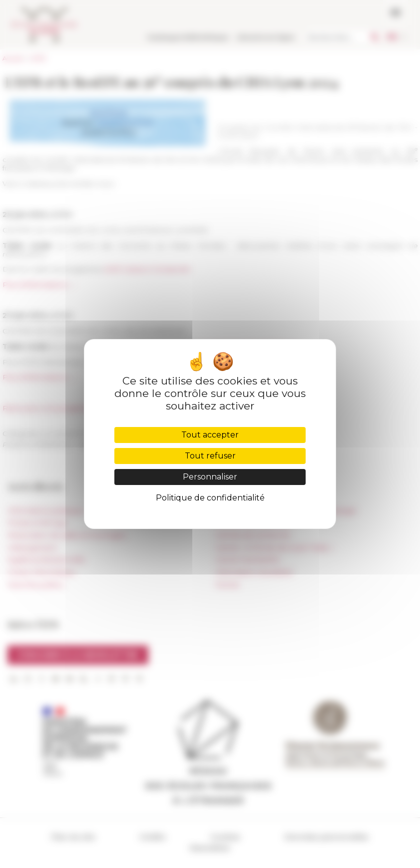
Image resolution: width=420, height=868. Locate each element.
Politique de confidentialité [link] (210, 498)
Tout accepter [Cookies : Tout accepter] (210, 435)
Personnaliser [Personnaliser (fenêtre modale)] (210, 477)
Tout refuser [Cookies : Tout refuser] (210, 456)
